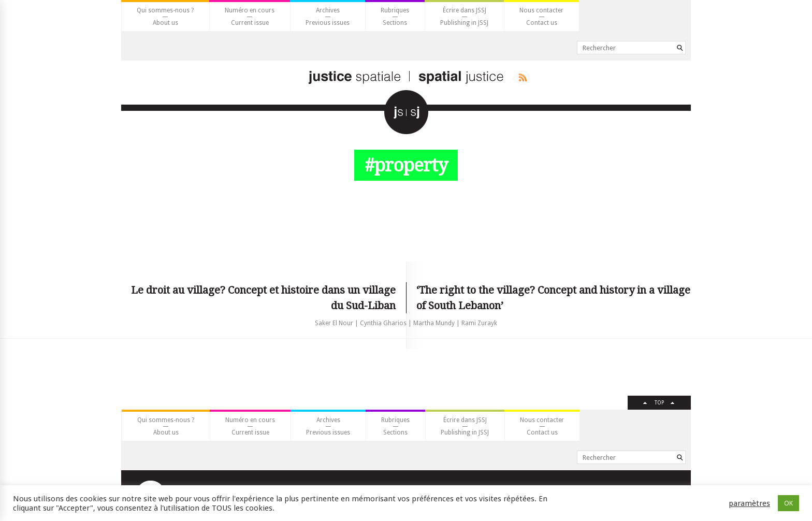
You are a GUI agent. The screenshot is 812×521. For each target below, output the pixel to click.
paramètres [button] (749, 503)
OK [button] (788, 503)
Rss (521, 78)
